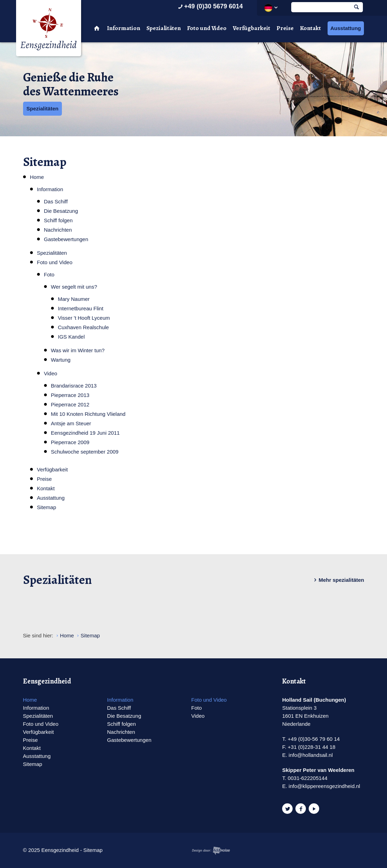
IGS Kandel (71, 337)
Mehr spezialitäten (338, 580)
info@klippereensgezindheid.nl (325, 786)
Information (124, 28)
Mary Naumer (74, 299)
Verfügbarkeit (252, 28)
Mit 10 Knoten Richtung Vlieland (88, 414)
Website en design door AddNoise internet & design (211, 851)
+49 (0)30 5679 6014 (210, 6)
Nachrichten (58, 230)
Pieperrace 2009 (70, 442)
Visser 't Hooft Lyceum (84, 318)
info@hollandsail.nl (311, 755)
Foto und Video (207, 28)
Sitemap (47, 507)
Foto (49, 274)
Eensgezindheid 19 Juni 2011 (85, 433)
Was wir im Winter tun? (78, 350)
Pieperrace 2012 (70, 404)
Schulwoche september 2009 (85, 452)
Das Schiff (56, 201)
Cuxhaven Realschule (84, 327)
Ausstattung (346, 28)
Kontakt (310, 28)
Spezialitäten (164, 28)
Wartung (61, 360)
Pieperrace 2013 (70, 395)
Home (37, 177)
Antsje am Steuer (71, 423)
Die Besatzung (61, 211)
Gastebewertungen (66, 239)
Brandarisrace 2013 (74, 386)
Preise (285, 28)
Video (51, 373)
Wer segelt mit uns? (74, 287)
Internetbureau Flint (81, 308)
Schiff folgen (58, 220)
